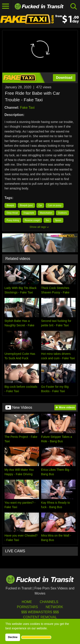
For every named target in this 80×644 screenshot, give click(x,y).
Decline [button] (13, 637)
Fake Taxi (27, 108)
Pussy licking (13, 220)
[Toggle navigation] (6, 6)
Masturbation (46, 213)
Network (54, 607)
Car (40, 205)
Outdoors (62, 213)
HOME (27, 602)
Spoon (58, 220)
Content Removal (40, 617)
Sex (47, 220)
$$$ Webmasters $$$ (40, 612)
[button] (36, 637)
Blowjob (10, 205)
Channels (49, 602)
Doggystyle (29, 213)
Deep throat (12, 213)
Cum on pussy (55, 205)
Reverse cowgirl (32, 220)
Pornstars (27, 607)
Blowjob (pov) (26, 205)
